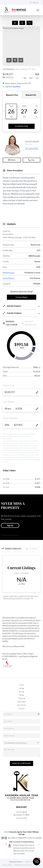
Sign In (34, 2)
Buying (22, 692)
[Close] (39, 845)
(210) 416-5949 (22, 818)
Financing (22, 698)
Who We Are (21, 705)
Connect (22, 708)
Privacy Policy (7, 865)
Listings (21, 688)
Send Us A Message (21, 763)
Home (21, 685)
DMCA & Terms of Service (23, 865)
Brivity (20, 862)
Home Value (21, 702)
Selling (22, 695)
